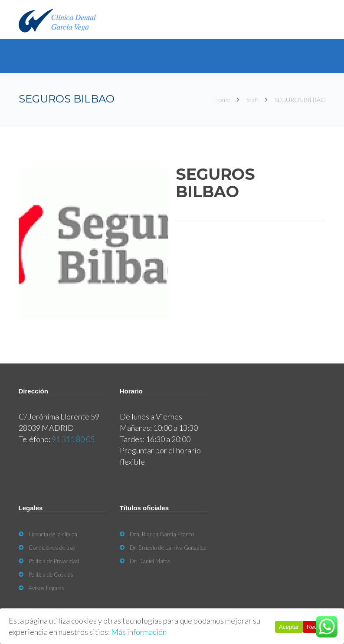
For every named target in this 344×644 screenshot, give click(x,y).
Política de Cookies (51, 575)
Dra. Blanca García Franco (162, 534)
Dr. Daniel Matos (150, 561)
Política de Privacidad (54, 561)
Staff (252, 100)
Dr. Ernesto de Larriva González (168, 548)
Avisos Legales (46, 588)
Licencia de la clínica (53, 534)
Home (223, 100)
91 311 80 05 (73, 439)
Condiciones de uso (52, 548)
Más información (139, 632)
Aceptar (289, 627)
